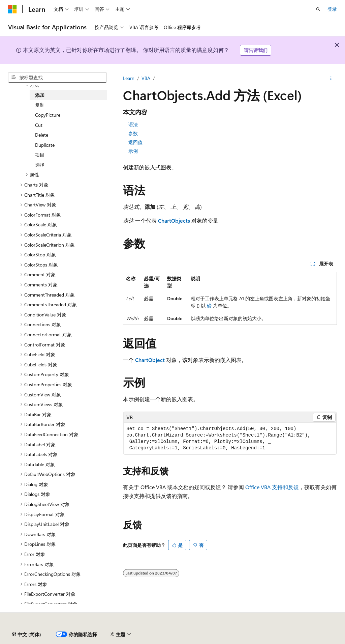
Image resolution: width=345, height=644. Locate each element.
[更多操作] (331, 78)
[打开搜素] (318, 9)
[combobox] (57, 78)
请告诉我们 (256, 50)
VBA (146, 78)
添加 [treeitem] (40, 95)
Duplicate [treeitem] (45, 145)
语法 (133, 124)
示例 (133, 151)
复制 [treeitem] (40, 105)
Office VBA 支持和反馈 (272, 487)
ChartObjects (174, 220)
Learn (129, 78)
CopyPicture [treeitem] (48, 115)
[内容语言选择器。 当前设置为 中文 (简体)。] (27, 634)
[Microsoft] (12, 9)
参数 (133, 133)
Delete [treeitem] (42, 135)
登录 (332, 9)
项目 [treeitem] (40, 155)
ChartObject (150, 360)
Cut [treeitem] (39, 125)
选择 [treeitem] (40, 165)
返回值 (135, 142)
